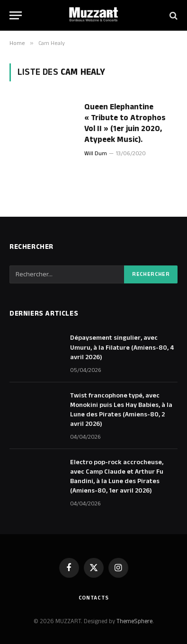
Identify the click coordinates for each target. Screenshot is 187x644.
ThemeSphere (134, 621)
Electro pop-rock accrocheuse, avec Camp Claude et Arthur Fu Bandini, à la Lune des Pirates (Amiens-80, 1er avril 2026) (117, 476)
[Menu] (16, 15)
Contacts (94, 598)
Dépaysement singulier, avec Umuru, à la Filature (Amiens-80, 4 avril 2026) (122, 347)
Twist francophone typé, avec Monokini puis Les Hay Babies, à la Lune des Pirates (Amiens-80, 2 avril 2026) (121, 410)
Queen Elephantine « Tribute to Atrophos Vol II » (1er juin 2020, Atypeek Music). (125, 123)
